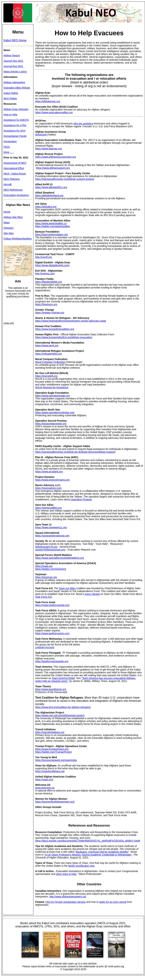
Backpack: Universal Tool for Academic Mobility (102, 852)
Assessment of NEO (15, 163)
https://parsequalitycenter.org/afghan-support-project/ (65, 179)
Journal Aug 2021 (13, 66)
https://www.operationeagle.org (52, 396)
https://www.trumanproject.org (52, 749)
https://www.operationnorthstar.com (55, 412)
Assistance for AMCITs (16, 120)
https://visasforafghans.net (50, 771)
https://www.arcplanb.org (49, 472)
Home (7, 212)
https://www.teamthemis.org (51, 689)
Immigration (10, 141)
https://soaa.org (44, 566)
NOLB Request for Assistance (52, 387)
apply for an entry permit (113, 902)
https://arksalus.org (46, 207)
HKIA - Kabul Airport (15, 174)
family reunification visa (81, 866)
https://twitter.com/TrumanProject (53, 752)
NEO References (13, 190)
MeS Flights (10, 98)
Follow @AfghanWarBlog (18, 239)
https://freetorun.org (46, 304)
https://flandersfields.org (49, 282)
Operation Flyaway (81, 499)
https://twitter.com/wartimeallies (53, 226)
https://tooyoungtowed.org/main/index (56, 760)
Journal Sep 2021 (13, 61)
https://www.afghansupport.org (53, 168)
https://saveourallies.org (48, 508)
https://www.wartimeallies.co (51, 223)
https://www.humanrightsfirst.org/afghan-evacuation (64, 337)
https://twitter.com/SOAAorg (51, 569)
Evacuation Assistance (16, 195)
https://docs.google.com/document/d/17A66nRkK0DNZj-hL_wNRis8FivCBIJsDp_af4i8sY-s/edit (88, 841)
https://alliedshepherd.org (49, 195)
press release (92, 594)
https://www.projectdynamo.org (52, 480)
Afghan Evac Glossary (16, 109)
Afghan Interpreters (14, 82)
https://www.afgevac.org (49, 149)
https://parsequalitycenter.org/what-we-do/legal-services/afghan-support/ (75, 452)
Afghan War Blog (13, 217)
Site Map (9, 233)
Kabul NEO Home (15, 40)
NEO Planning (12, 179)
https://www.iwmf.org (47, 346)
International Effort (14, 168)
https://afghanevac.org (48, 101)
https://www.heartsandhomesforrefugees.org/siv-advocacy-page (71, 321)
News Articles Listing (15, 72)
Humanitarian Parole (15, 136)
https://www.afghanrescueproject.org (55, 157)
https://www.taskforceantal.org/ (52, 605)
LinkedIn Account (45, 647)
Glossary (9, 228)
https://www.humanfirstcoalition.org (55, 329)
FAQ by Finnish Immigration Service (66, 902)
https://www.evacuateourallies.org (54, 112)
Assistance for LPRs (15, 125)
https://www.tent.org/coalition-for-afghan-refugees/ (63, 707)
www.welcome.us (45, 788)
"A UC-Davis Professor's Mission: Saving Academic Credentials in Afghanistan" (88, 855)
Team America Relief (63, 678)
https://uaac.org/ (44, 779)
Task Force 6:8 (43, 597)
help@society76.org (46, 547)
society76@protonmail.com (50, 550)
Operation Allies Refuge (17, 88)
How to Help (10, 115)
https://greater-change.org (50, 313)
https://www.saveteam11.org (51, 527)
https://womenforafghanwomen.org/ (55, 802)
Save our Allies (67, 588)
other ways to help (66, 874)
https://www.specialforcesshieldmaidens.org (59, 558)
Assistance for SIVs (14, 131)
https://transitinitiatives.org (50, 732)
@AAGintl (41, 135)
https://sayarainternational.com (52, 536)
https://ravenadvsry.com (48, 488)
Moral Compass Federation (50, 362)
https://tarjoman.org (46, 577)
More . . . (9, 152)
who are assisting (83, 124)
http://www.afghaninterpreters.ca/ (68, 897)
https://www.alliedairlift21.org (51, 187)
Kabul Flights (11, 93)
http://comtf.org (44, 257)
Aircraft (8, 184)
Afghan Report (12, 55)
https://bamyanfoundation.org (51, 235)
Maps (7, 223)
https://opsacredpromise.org (51, 424)
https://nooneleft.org (46, 376)
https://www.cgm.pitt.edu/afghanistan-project (60, 715)
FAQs (7, 147)
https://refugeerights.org (48, 354)
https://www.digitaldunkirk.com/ (52, 265)
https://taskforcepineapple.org (52, 661)
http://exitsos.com (45, 274)
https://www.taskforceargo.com (52, 633)
